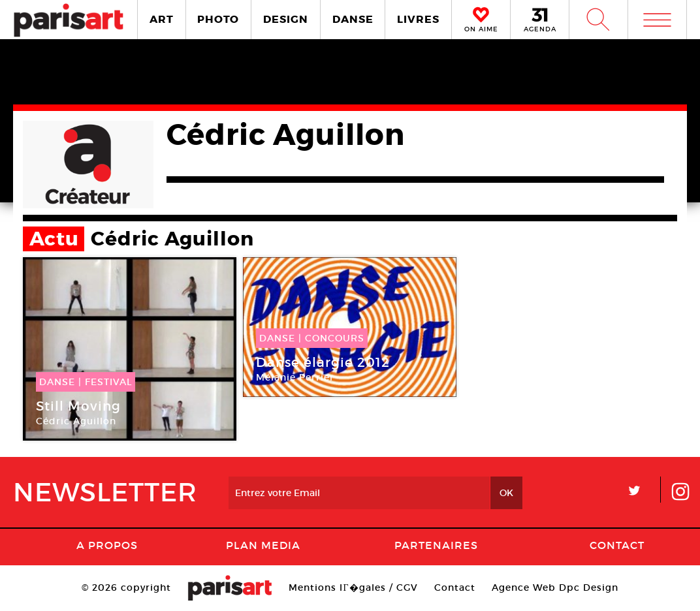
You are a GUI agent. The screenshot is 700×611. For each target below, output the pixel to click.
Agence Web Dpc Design (555, 587)
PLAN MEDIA (263, 545)
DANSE (353, 19)
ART (162, 19)
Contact (617, 545)
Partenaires (436, 545)
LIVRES (418, 19)
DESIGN (286, 19)
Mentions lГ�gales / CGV (353, 587)
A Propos (107, 545)
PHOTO (218, 19)
